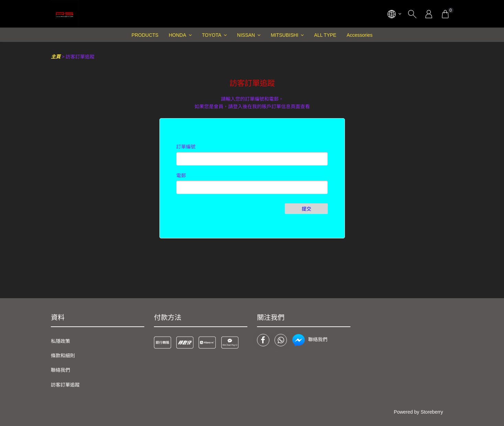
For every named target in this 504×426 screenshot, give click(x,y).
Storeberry (432, 412)
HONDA (177, 35)
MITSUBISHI (284, 35)
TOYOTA (212, 35)
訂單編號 (186, 147)
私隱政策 (60, 341)
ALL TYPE (325, 35)
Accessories (360, 35)
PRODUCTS (145, 35)
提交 (306, 209)
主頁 (56, 57)
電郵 (181, 176)
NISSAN (246, 35)
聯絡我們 (60, 370)
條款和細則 (63, 356)
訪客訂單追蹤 (65, 385)
